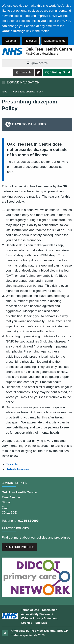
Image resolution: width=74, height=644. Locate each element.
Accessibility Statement (37, 614)
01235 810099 (28, 521)
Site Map (41, 623)
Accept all (11, 41)
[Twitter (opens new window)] (5, 633)
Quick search (37, 63)
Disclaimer (49, 610)
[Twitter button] (38, 72)
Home (4, 92)
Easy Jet (12, 464)
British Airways (17, 469)
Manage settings (55, 41)
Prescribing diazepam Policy (28, 92)
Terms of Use (30, 610)
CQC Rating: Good (58, 72)
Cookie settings (14, 31)
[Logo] (37, 51)
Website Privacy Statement (39, 618)
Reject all (31, 41)
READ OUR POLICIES (19, 547)
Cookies (27, 623)
